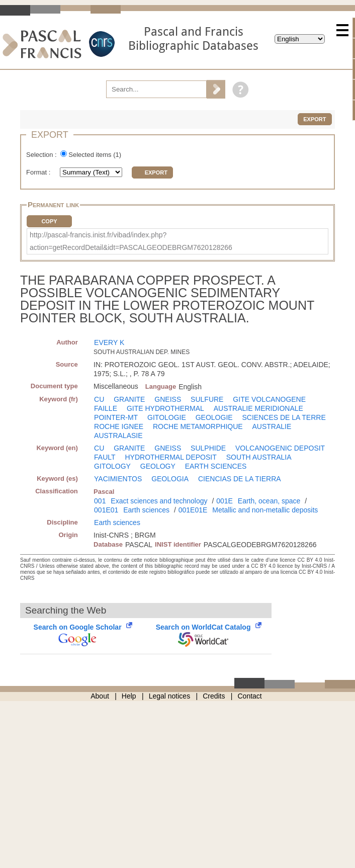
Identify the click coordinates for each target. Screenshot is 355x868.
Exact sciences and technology (159, 501)
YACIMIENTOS (118, 479)
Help (129, 696)
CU (99, 399)
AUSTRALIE (272, 426)
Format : (39, 172)
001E (225, 501)
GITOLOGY (112, 466)
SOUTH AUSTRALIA (259, 457)
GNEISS (168, 399)
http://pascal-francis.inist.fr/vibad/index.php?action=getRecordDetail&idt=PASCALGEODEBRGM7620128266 (131, 241)
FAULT (105, 457)
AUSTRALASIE (118, 436)
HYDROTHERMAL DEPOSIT (170, 457)
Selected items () (95, 155)
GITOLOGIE (167, 417)
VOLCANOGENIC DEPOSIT (280, 448)
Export (315, 119)
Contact (250, 696)
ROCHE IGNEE (119, 426)
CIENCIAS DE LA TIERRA (240, 479)
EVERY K (109, 342)
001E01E (193, 510)
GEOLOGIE (214, 417)
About (100, 696)
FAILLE (106, 408)
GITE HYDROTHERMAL (165, 408)
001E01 (106, 510)
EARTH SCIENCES (216, 466)
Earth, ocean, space (269, 501)
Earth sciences (146, 510)
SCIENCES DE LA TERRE (284, 417)
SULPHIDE (208, 448)
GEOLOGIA (170, 479)
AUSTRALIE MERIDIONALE (258, 408)
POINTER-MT (116, 417)
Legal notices (170, 696)
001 (100, 501)
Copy (49, 221)
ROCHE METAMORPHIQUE (198, 426)
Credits (214, 696)
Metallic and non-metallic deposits (265, 510)
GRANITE (129, 399)
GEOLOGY (158, 466)
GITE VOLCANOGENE (269, 399)
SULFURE (207, 399)
